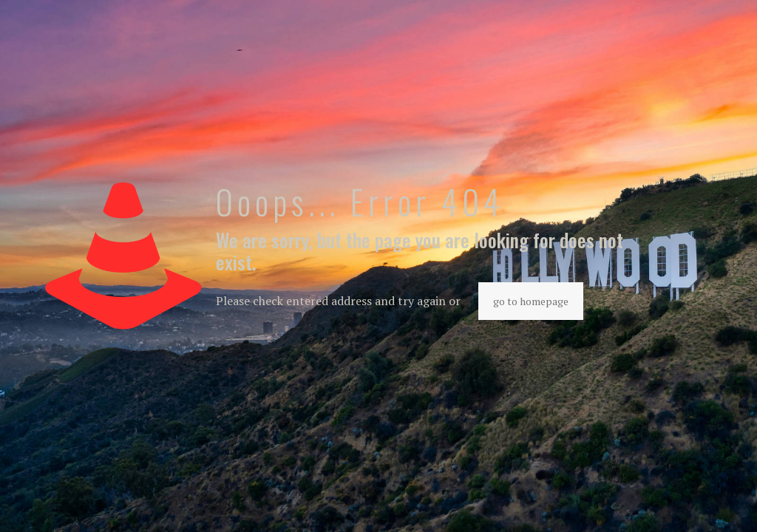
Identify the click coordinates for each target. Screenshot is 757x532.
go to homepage (531, 301)
